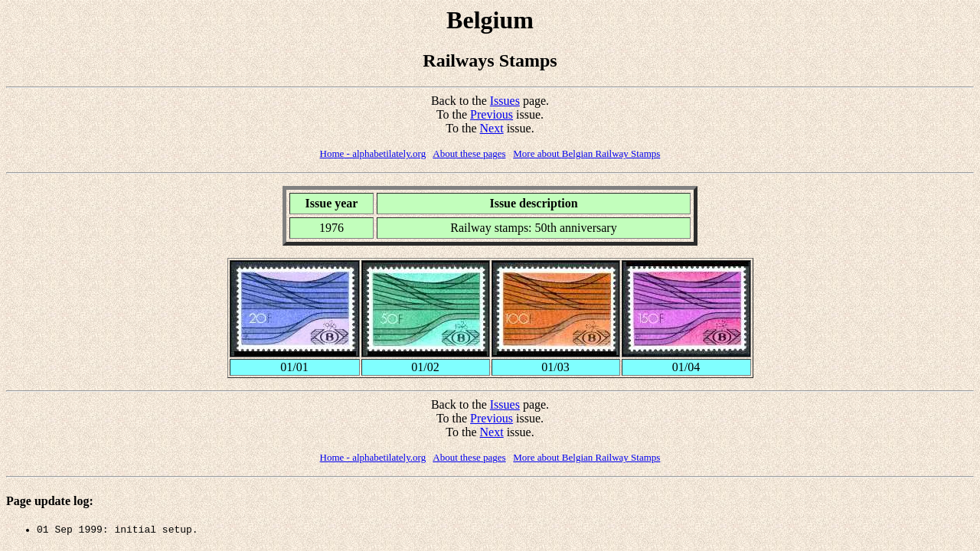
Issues (505, 101)
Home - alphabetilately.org (373, 153)
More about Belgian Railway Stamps (586, 153)
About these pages (469, 153)
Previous (492, 114)
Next (492, 128)
